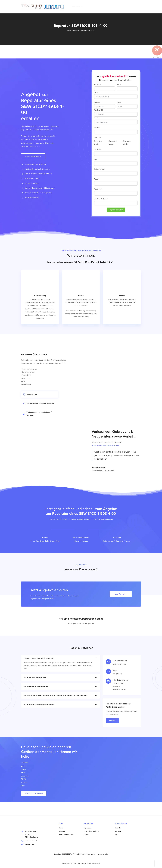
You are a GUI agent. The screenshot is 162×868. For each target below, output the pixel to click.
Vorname (97, 84)
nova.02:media (103, 854)
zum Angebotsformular (34, 793)
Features (62, 831)
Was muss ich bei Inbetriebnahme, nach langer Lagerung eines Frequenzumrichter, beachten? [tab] (61, 695)
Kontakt (112, 720)
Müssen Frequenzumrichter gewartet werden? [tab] (61, 704)
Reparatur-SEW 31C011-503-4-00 (84, 31)
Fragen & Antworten (66, 834)
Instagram (118, 831)
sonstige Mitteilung (101, 199)
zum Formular (78, 7)
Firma (96, 92)
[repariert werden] (109, 141)
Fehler (96, 179)
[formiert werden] (95, 141)
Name (119, 84)
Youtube (118, 828)
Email (96, 118)
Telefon (97, 128)
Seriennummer (99, 169)
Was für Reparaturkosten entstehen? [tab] (61, 686)
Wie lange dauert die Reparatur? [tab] (61, 677)
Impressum (87, 828)
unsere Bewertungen (33, 156)
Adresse (97, 102)
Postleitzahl (98, 110)
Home (69, 31)
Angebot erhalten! (116, 210)
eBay (117, 834)
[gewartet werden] (124, 141)
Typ (95, 159)
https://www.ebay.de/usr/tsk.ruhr (105, 445)
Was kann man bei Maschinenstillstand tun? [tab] (61, 658)
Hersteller (98, 149)
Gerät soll (98, 138)
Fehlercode (98, 189)
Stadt (119, 102)
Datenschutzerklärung (91, 831)
